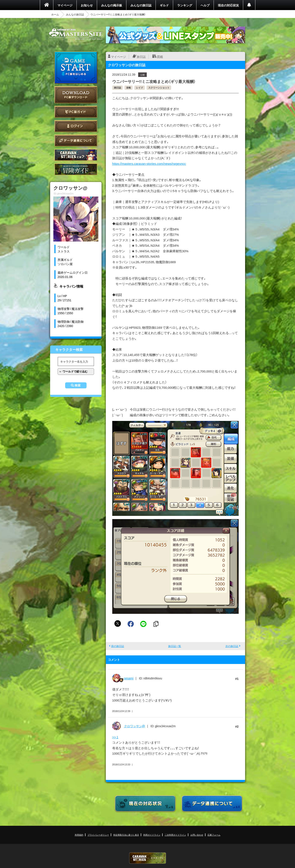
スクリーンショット (159, 88)
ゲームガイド (76, 169)
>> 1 (115, 737)
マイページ (65, 5)
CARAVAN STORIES (148, 858)
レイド (140, 88)
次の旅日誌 (232, 646)
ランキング (185, 5)
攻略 (129, 88)
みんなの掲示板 (112, 5)
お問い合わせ (197, 835)
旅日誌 (141, 57)
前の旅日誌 (118, 646)
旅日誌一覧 (175, 646)
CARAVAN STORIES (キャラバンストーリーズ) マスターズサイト (76, 34)
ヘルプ (205, 5)
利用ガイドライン (152, 835)
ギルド (164, 5)
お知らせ (87, 5)
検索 (78, 385)
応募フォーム (214, 835)
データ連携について (76, 140)
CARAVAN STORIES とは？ (76, 155)
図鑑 (160, 57)
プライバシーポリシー (98, 835)
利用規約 (79, 835)
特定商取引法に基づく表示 (126, 835)
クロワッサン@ (135, 726)
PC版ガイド (76, 112)
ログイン (76, 126)
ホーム (55, 14)
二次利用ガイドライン (175, 835)
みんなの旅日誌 (141, 5)
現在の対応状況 (228, 5)
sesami (129, 678)
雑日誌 (118, 88)
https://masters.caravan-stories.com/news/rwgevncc (149, 164)
